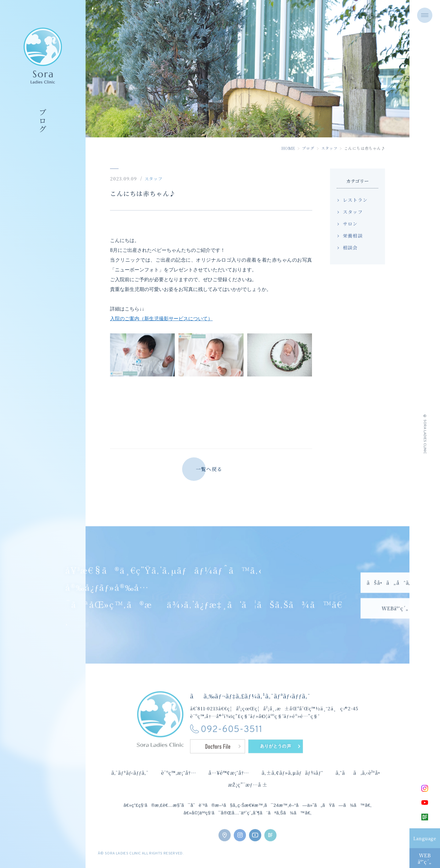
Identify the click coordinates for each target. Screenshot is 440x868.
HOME (288, 148)
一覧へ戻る (209, 469)
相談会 (350, 247)
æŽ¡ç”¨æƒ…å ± (248, 794)
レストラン (355, 200)
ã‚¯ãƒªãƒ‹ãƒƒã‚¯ (130, 782)
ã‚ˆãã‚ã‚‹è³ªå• (360, 782)
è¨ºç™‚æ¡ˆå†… (179, 782)
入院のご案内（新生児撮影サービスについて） (161, 319)
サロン (350, 224)
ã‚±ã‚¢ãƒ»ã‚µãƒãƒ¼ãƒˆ (292, 782)
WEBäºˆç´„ (425, 859)
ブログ (308, 148)
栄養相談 (353, 236)
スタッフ (329, 148)
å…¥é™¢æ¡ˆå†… (229, 782)
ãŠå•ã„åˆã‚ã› (395, 601)
